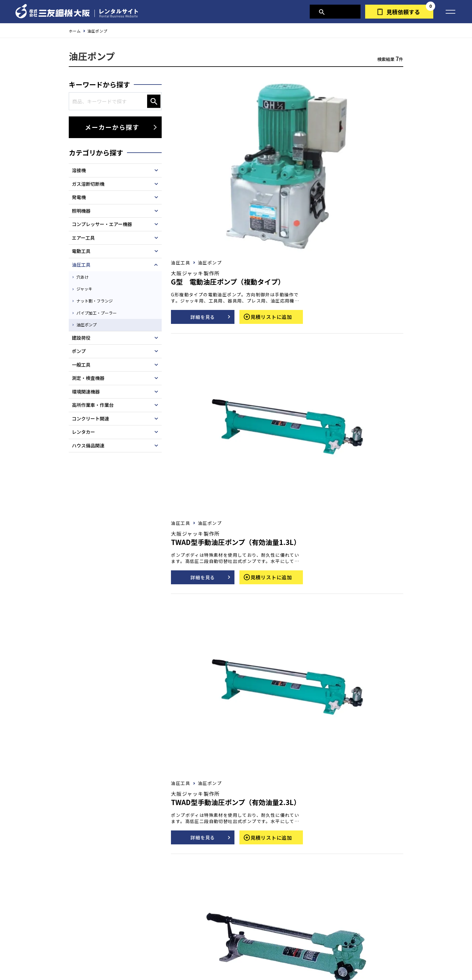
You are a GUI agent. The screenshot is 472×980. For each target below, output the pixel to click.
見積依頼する (403, 12)
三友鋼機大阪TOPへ (242, 940)
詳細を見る (303, 137)
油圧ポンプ (89, 322)
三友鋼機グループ (306, 960)
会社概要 (222, 960)
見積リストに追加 (375, 137)
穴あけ (85, 280)
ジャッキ (87, 291)
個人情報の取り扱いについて (172, 960)
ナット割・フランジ (98, 301)
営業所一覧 (256, 960)
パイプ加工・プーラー (100, 312)
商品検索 (338, 12)
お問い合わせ (152, 860)
